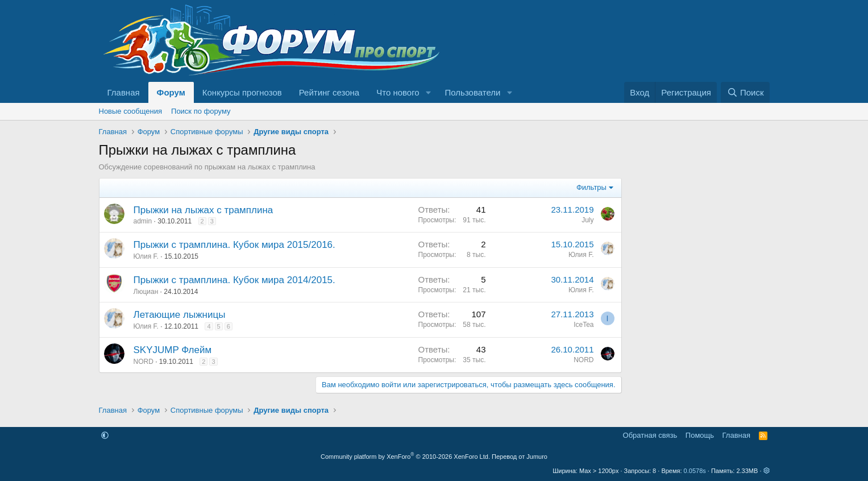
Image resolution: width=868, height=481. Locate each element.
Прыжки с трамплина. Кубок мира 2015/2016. (234, 245)
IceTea (583, 325)
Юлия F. (146, 256)
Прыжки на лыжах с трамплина (203, 210)
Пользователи (473, 92)
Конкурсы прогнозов (242, 92)
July (587, 220)
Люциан (146, 292)
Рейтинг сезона (329, 92)
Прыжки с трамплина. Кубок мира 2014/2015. (234, 280)
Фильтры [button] (591, 187)
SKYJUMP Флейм (173, 350)
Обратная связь (650, 435)
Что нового (398, 92)
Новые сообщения (131, 111)
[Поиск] (745, 92)
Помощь (700, 435)
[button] (429, 92)
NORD (144, 362)
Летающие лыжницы (180, 315)
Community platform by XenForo (405, 457)
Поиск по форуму (201, 111)
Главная (124, 92)
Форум (171, 92)
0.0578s (695, 471)
